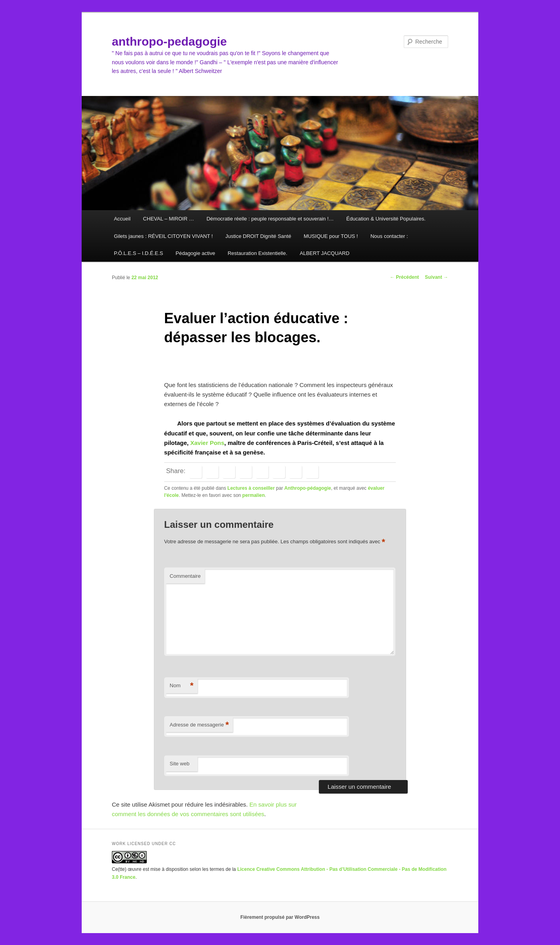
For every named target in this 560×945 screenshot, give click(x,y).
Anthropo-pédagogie (308, 488)
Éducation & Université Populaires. (386, 219)
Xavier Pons (207, 443)
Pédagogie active (196, 253)
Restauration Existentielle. (257, 253)
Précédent (404, 277)
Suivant (436, 277)
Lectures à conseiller (251, 488)
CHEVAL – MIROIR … (169, 219)
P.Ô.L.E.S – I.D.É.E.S (138, 253)
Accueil (122, 219)
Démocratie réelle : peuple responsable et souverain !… (270, 219)
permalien (254, 495)
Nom (182, 686)
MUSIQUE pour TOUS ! (331, 236)
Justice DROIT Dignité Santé (258, 236)
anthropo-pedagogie (169, 41)
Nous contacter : (389, 236)
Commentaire (185, 576)
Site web (180, 764)
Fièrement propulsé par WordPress (280, 917)
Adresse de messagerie (199, 725)
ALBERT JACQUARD (325, 253)
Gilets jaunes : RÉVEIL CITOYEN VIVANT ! (163, 236)
